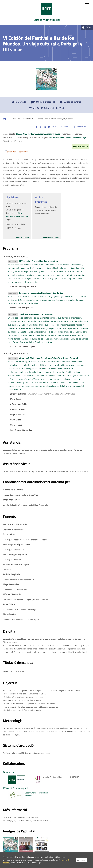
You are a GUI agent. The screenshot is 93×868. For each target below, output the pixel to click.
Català (89, 27)
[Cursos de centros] (70, 103)
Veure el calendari (23, 237)
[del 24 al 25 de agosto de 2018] (46, 109)
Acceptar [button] (81, 860)
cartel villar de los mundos (17, 152)
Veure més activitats (51, 237)
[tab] (46, 12)
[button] (37, 127)
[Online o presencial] (43, 103)
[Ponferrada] (19, 103)
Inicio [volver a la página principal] (5, 119)
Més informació (81, 147)
